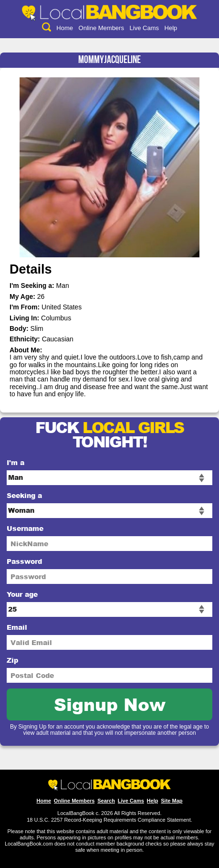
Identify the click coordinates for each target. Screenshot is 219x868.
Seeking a (24, 495)
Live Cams (144, 28)
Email (17, 627)
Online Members (101, 28)
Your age (22, 594)
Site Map (172, 801)
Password (24, 561)
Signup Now (110, 704)
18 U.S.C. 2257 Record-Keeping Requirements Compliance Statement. (109, 820)
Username (25, 528)
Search (106, 801)
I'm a (16, 462)
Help (171, 28)
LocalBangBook (76, 813)
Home (65, 28)
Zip (12, 660)
